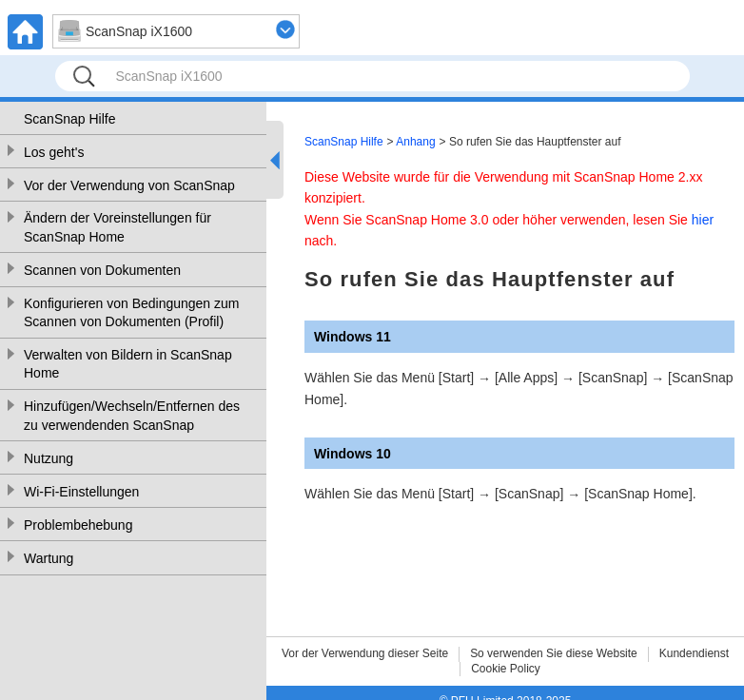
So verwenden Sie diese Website (554, 653)
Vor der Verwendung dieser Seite (365, 653)
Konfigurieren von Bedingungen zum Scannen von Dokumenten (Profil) (132, 313)
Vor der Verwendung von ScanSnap (129, 185)
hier (703, 220)
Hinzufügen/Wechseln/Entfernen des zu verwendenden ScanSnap (132, 416)
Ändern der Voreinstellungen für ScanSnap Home (117, 227)
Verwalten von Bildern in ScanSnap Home (128, 364)
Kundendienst (694, 653)
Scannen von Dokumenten (102, 270)
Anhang (415, 142)
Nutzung (49, 458)
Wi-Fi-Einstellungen (81, 492)
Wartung (49, 558)
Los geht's (54, 152)
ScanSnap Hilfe (70, 119)
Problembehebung (78, 525)
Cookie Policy (506, 669)
